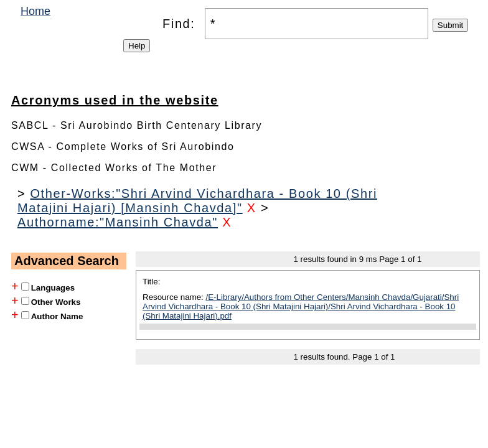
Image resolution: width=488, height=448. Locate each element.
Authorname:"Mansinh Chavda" (118, 222)
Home (35, 11)
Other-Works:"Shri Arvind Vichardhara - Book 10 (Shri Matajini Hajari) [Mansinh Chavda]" (197, 201)
